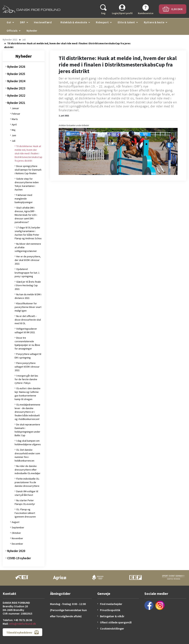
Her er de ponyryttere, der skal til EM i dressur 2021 (28, 260)
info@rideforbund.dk (22, 624)
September (18, 527)
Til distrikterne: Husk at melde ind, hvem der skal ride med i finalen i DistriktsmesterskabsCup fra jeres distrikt (28, 153)
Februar (16, 114)
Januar (15, 108)
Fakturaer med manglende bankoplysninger (24, 199)
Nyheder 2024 (16, 81)
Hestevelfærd (43, 22)
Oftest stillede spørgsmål (116, 622)
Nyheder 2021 (10, 40)
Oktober (16, 533)
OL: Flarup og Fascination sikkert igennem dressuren (25, 513)
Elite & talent (126, 22)
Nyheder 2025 (16, 74)
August (16, 522)
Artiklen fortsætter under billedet (74, 125)
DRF (23, 22)
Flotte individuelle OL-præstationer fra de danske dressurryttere (27, 482)
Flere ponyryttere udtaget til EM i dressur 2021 (27, 367)
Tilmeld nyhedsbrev (22, 632)
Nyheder (32, 31)
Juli (24, 40)
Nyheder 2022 (16, 96)
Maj (14, 130)
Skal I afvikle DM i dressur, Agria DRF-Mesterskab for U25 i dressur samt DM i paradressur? (26, 215)
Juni (14, 135)
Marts (15, 119)
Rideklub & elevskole (74, 22)
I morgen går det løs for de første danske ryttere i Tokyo (26, 379)
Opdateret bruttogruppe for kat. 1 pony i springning (27, 273)
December (17, 544)
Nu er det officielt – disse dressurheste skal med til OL (28, 320)
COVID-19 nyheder (19, 558)
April (14, 124)
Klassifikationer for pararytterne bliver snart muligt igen (28, 307)
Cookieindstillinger (112, 628)
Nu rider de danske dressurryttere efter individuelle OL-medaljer (28, 470)
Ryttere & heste (154, 22)
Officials (12, 31)
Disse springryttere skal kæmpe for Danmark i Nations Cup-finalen (28, 170)
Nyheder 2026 (16, 67)
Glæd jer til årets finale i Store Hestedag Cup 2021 (28, 285)
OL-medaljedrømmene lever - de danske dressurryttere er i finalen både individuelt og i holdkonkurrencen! (27, 412)
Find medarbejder (111, 604)
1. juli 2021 (64, 116)
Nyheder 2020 (16, 551)
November (17, 538)
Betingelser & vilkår (112, 616)
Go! (9, 22)
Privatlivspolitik (110, 610)
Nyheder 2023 (16, 88)
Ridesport (102, 22)
